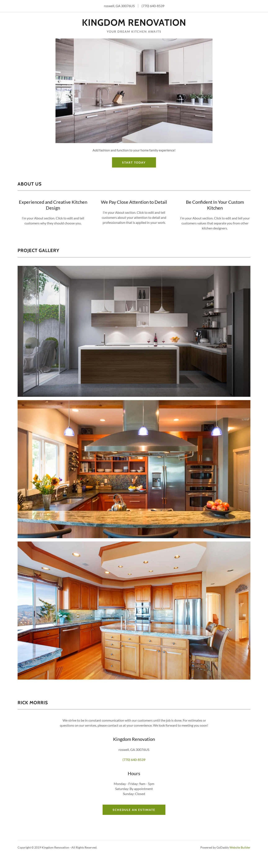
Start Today (134, 162)
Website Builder (240, 847)
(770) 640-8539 (153, 6)
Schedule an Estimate (134, 810)
